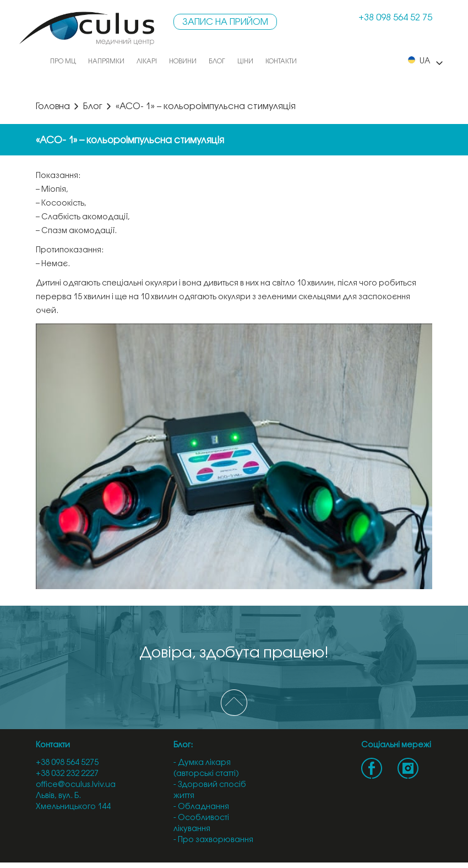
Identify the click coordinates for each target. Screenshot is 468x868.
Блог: (183, 745)
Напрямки (106, 61)
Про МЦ (63, 61)
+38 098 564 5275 (67, 763)
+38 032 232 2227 (67, 774)
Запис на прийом (225, 22)
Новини (183, 61)
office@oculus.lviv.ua (76, 785)
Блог (217, 61)
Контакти (281, 61)
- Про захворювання (213, 840)
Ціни (245, 61)
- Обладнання (201, 807)
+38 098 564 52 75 (395, 18)
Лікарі (147, 61)
